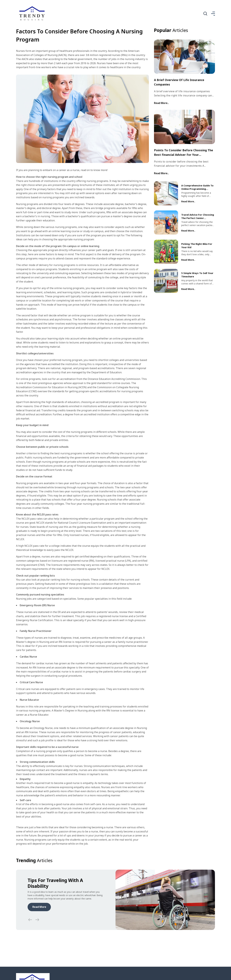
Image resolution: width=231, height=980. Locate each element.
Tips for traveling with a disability (55, 883)
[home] (33, 14)
